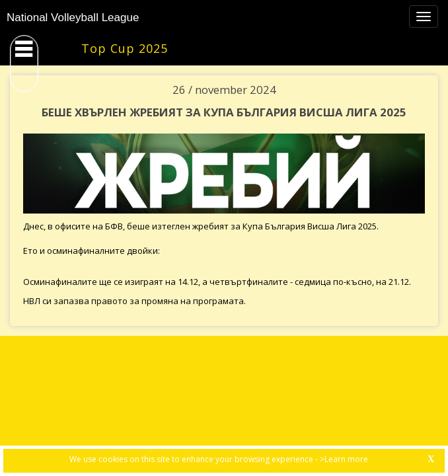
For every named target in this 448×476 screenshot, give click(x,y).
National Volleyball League (73, 18)
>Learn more (344, 459)
